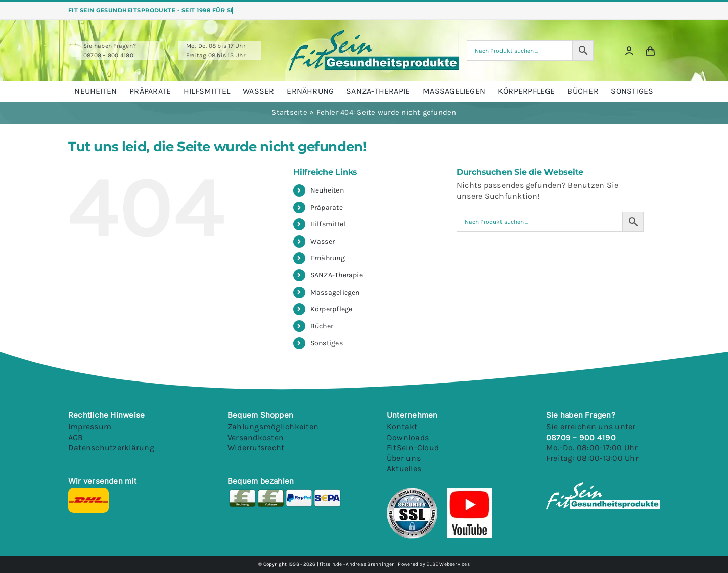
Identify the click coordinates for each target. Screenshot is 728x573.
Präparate (327, 207)
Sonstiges (327, 343)
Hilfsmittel (328, 224)
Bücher (322, 326)
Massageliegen (335, 292)
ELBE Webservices (448, 564)
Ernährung (328, 258)
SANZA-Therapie (337, 275)
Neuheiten (327, 190)
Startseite (289, 112)
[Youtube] (469, 491)
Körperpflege (332, 309)
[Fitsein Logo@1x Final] (374, 34)
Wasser (323, 241)
